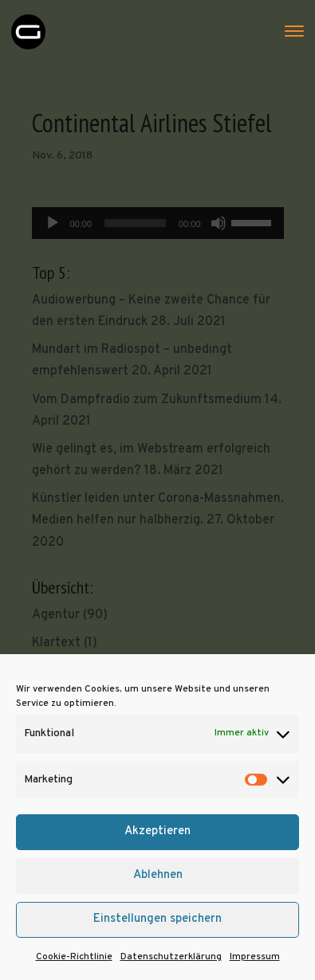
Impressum (255, 957)
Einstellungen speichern (157, 919)
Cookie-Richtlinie (74, 957)
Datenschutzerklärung (171, 957)
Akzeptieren (157, 831)
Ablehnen (158, 875)
